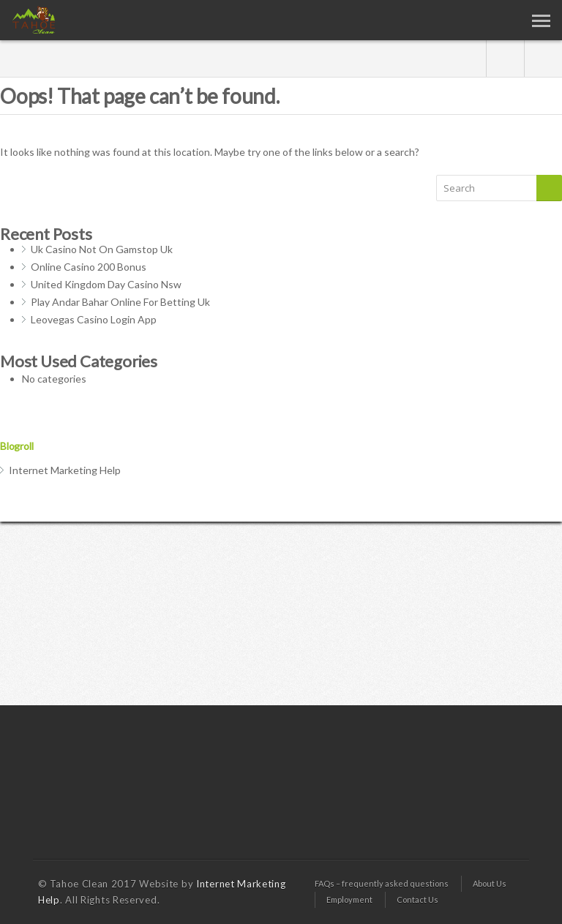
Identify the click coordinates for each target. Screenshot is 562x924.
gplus (505, 59)
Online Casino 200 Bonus (89, 267)
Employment (349, 899)
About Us (490, 883)
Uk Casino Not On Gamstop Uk (102, 249)
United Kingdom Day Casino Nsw (106, 284)
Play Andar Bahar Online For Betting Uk (120, 302)
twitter (543, 59)
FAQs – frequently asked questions (382, 883)
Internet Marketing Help (65, 470)
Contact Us (417, 899)
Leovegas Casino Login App (94, 319)
